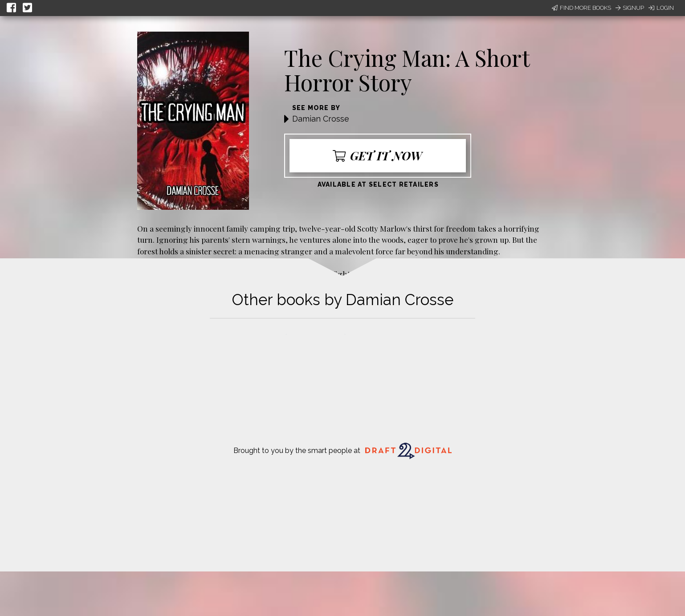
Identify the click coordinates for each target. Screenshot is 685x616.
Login (661, 8)
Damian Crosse (321, 119)
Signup (630, 8)
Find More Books (581, 8)
